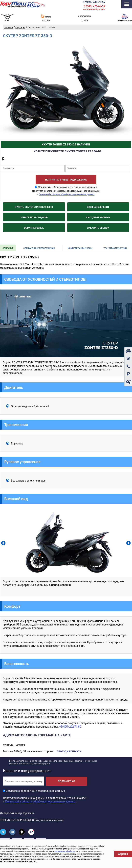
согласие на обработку (65, 851)
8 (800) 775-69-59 (94, 6)
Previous (3, 543)
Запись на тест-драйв (34, 217)
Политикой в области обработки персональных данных (67, 194)
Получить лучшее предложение (66, 180)
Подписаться (67, 781)
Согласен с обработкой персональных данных (67, 187)
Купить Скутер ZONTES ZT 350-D (34, 207)
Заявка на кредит (98, 207)
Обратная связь (34, 228)
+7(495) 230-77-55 (94, 2)
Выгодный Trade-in (98, 217)
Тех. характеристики (115, 248)
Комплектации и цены (80, 248)
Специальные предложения (39, 248)
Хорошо (123, 854)
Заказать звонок (98, 228)
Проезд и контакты (69, 751)
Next (128, 543)
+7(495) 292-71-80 (70, 727)
